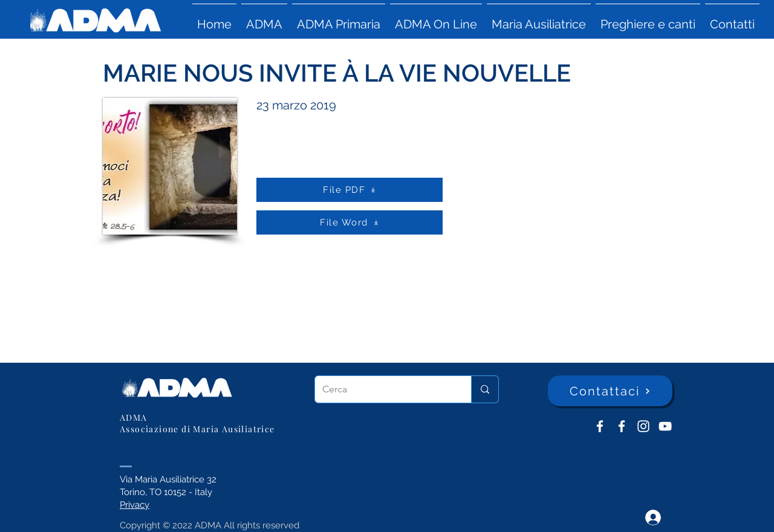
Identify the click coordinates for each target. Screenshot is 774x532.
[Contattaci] (610, 391)
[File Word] (350, 222)
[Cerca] (384, 389)
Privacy (135, 505)
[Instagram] (643, 426)
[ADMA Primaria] (622, 426)
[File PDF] (350, 190)
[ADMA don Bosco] (600, 426)
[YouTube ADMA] (665, 426)
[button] (264, 19)
